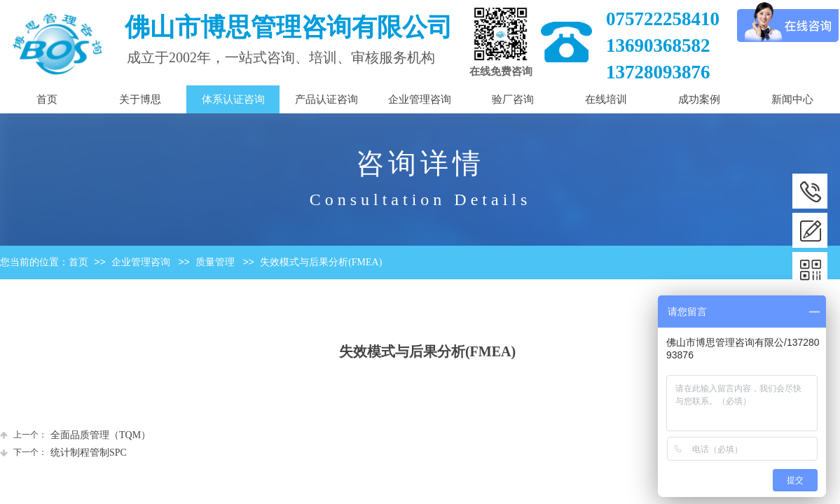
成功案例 (699, 99)
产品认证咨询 (326, 99)
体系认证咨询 (233, 99)
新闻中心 (792, 99)
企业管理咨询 (141, 262)
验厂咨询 (513, 99)
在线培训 (606, 99)
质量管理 (215, 262)
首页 (78, 262)
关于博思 (140, 99)
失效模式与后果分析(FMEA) (321, 262)
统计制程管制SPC (63, 453)
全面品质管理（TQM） (75, 435)
